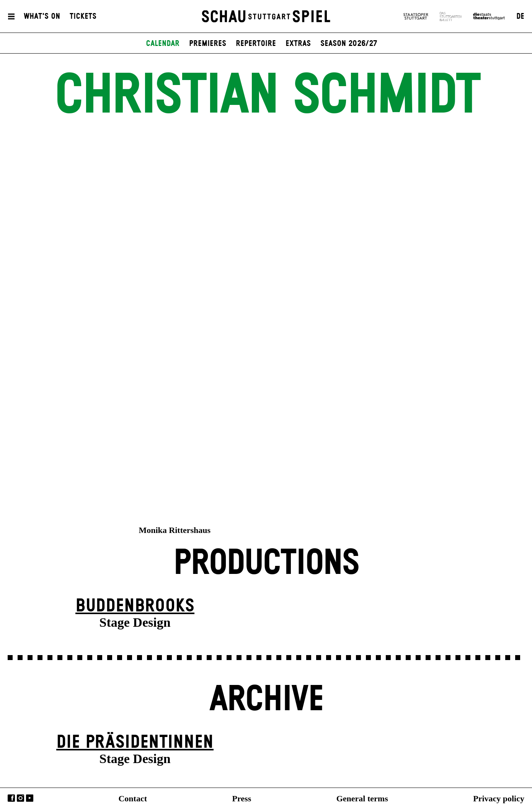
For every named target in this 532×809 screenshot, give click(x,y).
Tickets (83, 16)
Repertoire (256, 44)
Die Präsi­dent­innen (135, 743)
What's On (42, 16)
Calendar (163, 44)
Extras (298, 44)
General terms (362, 798)
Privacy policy (499, 798)
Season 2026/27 (349, 44)
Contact (133, 798)
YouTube (30, 798)
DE (520, 16)
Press (242, 798)
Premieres (208, 44)
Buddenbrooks (135, 606)
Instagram (20, 798)
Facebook (11, 798)
